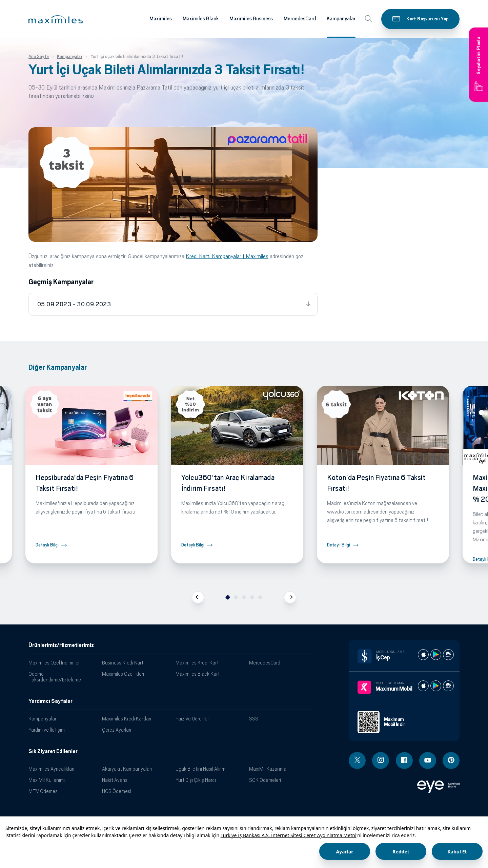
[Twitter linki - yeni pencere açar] (357, 760)
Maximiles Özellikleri (123, 674)
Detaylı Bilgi (47, 545)
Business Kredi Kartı (123, 663)
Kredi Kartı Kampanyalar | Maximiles (227, 256)
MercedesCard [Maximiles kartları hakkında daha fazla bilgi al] (300, 19)
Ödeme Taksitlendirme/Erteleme (55, 677)
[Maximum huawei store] (448, 686)
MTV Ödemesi (44, 791)
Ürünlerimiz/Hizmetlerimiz (61, 645)
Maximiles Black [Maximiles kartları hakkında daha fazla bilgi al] (201, 19)
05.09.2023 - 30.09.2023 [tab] (74, 304)
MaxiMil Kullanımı (47, 780)
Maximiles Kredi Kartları (127, 719)
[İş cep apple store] (423, 655)
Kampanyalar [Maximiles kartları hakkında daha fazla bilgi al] (341, 19)
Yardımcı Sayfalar (50, 701)
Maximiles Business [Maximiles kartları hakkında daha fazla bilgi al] (251, 19)
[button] (56, 19)
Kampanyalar (42, 719)
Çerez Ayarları (117, 730)
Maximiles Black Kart (198, 674)
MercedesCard (265, 663)
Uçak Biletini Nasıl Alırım (200, 769)
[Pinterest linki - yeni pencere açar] (451, 760)
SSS (254, 719)
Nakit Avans (115, 780)
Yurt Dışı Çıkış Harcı (196, 780)
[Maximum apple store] (423, 686)
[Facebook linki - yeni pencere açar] (404, 760)
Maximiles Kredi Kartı (198, 663)
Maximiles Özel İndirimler (54, 663)
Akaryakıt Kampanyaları (127, 769)
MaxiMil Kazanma (268, 769)
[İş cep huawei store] (448, 655)
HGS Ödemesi (117, 791)
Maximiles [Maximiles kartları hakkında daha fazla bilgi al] (161, 19)
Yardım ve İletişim (47, 730)
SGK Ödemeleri (265, 780)
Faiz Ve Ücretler (192, 719)
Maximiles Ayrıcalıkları (51, 769)
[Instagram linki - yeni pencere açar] (381, 760)
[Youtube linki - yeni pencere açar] (428, 760)
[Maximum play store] (436, 686)
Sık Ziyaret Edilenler (53, 751)
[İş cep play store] (436, 655)
